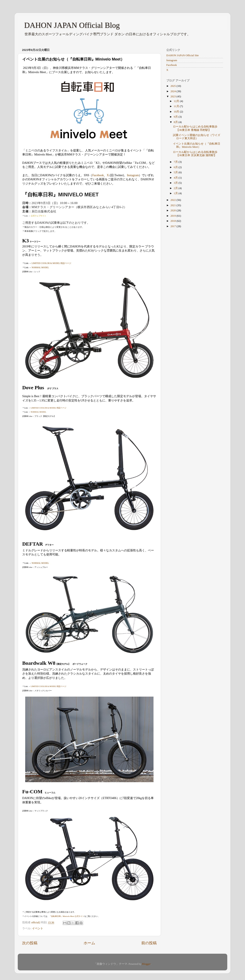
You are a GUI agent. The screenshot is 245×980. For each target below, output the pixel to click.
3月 (176, 183)
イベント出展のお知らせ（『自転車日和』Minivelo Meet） (197, 145)
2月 (176, 188)
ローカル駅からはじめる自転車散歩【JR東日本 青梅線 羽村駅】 (195, 128)
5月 (176, 172)
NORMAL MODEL (40, 267)
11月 (177, 106)
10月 (177, 112)
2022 (173, 200)
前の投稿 (149, 943)
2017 (173, 226)
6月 (176, 167)
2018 (173, 221)
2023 (173, 96)
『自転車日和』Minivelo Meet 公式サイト (67, 916)
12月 (177, 101)
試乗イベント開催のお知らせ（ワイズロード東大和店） (197, 137)
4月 (176, 178)
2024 (173, 91)
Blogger (146, 964)
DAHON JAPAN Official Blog (72, 25)
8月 (176, 122)
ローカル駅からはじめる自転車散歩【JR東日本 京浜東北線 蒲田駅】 (195, 154)
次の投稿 (30, 943)
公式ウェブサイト (38, 216)
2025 (173, 86)
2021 (173, 205)
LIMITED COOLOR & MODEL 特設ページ (51, 263)
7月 (176, 162)
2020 (173, 210)
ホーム (89, 943)
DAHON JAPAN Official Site (182, 55)
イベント (38, 928)
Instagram (133, 175)
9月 (176, 117)
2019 (173, 216)
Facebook (98, 175)
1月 (176, 193)
